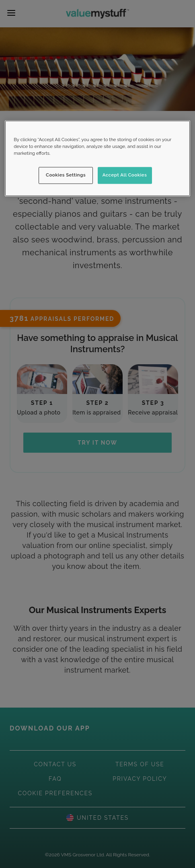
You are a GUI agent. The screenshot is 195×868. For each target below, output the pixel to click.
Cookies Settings (66, 175)
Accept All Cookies (125, 175)
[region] (97, 158)
